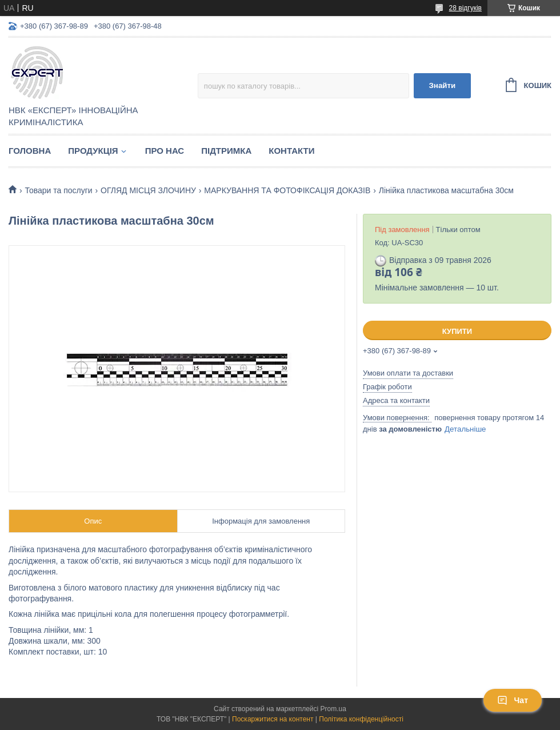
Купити (457, 331)
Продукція (93, 151)
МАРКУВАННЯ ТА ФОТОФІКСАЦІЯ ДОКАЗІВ (287, 190)
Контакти (291, 151)
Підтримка (226, 151)
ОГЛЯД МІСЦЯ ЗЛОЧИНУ (148, 190)
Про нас (165, 151)
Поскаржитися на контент (273, 719)
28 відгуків (465, 8)
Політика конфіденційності (361, 719)
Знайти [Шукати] (442, 85)
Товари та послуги (58, 190)
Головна (30, 151)
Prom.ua (333, 709)
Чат (513, 700)
